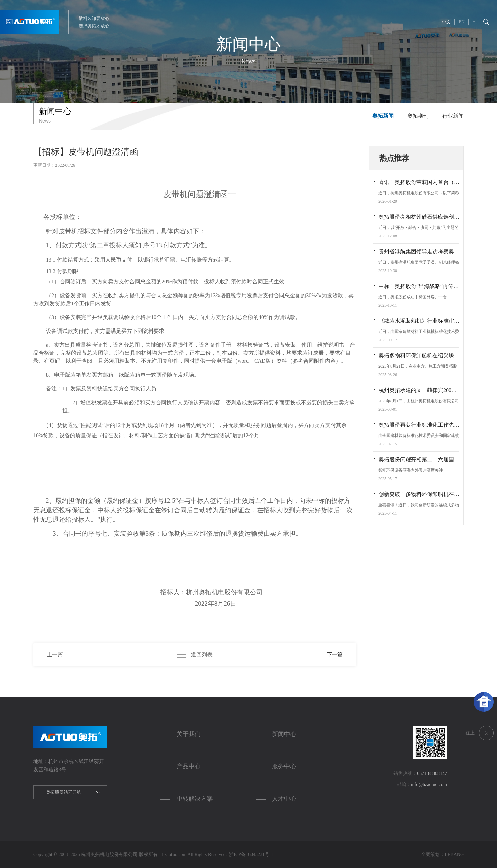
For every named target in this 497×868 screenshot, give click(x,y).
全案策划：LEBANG (442, 854)
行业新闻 (453, 116)
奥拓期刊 (418, 116)
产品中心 (189, 766)
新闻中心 (284, 734)
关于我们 (189, 734)
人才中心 (284, 799)
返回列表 (195, 655)
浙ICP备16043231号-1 (250, 854)
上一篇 (55, 654)
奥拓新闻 (383, 116)
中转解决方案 (195, 799)
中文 (446, 22)
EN (462, 21)
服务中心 (284, 766)
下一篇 (335, 654)
